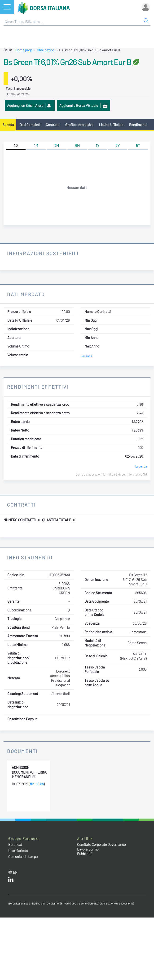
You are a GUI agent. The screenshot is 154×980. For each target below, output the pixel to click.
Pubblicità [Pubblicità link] (85, 854)
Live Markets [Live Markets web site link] (18, 851)
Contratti (53, 125)
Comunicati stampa (23, 856)
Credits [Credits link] (94, 903)
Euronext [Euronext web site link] (15, 844)
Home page (24, 50)
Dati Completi (30, 125)
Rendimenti (138, 125)
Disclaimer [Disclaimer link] (53, 903)
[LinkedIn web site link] (11, 881)
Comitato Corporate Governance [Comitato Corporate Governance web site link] (101, 844)
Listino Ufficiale (111, 125)
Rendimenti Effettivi (38, 387)
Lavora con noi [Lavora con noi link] (88, 849)
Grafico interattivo (79, 125)
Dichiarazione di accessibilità (117, 903)
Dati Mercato (26, 294)
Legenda (86, 356)
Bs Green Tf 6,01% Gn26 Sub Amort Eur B (67, 62)
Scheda (8, 125)
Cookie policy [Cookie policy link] (80, 903)
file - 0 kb (37, 784)
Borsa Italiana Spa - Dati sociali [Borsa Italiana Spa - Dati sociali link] (27, 903)
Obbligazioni (46, 50)
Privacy (66, 903)
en (15, 872)
